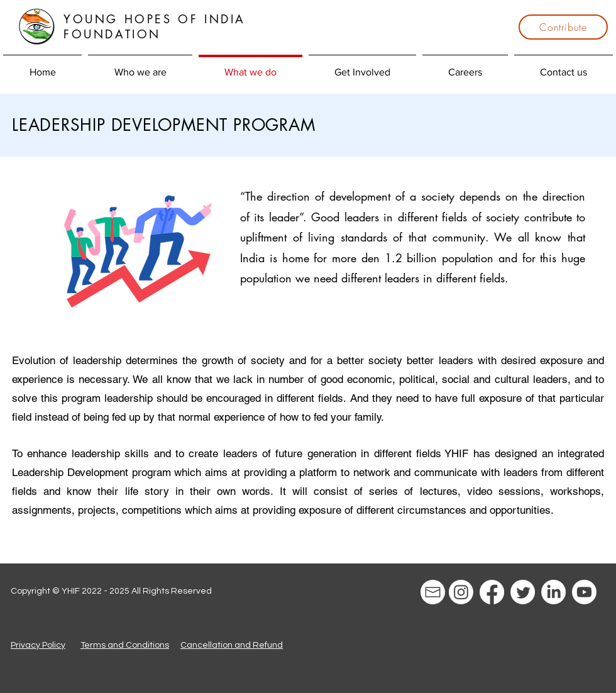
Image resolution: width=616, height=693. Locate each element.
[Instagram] (461, 592)
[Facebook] (492, 592)
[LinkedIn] (553, 592)
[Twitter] (523, 592)
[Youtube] (584, 592)
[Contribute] (563, 27)
